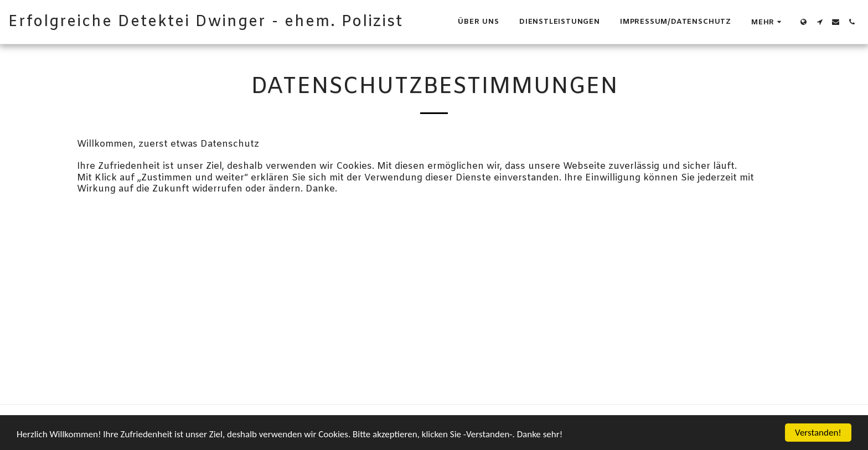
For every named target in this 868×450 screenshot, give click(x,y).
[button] (820, 22)
